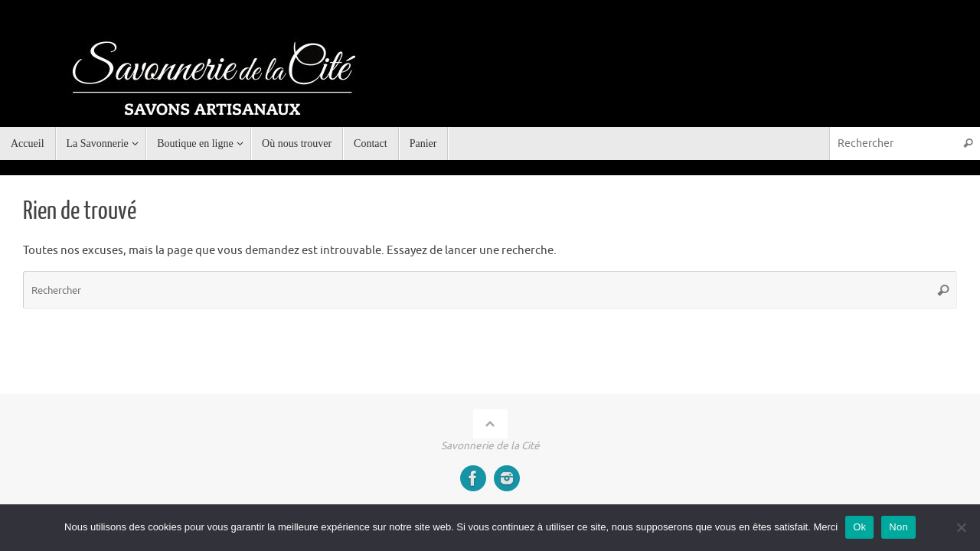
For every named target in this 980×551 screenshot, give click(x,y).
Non (898, 527)
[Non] (961, 527)
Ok (859, 527)
